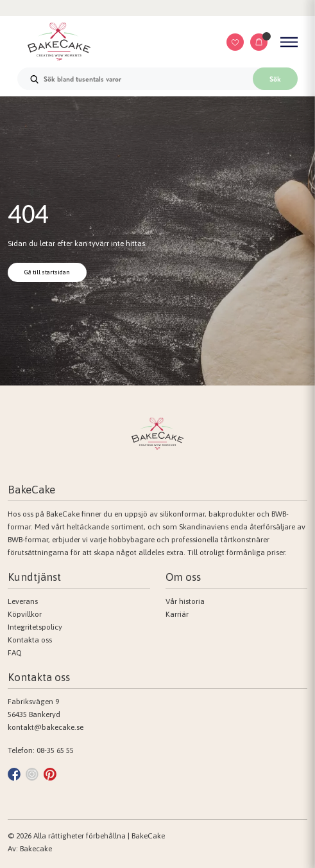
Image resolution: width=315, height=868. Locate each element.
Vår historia (185, 601)
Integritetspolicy (35, 627)
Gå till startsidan (47, 272)
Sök (275, 79)
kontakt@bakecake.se (46, 727)
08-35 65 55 (55, 750)
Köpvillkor (25, 614)
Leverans (23, 601)
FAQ (15, 653)
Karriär (177, 614)
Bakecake (36, 849)
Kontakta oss (30, 640)
